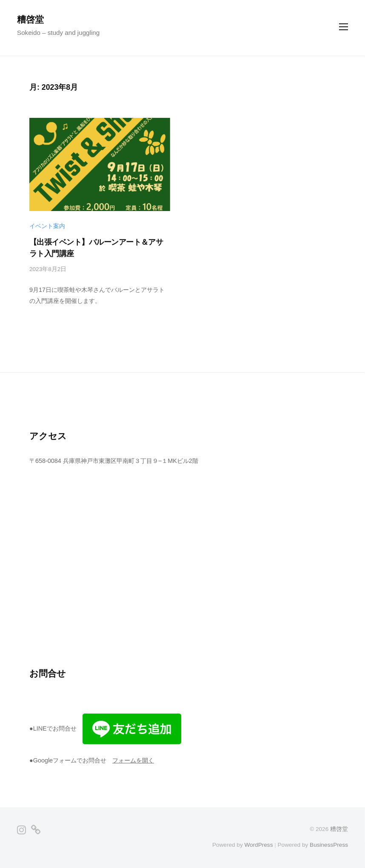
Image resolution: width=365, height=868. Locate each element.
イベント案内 (47, 226)
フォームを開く (133, 760)
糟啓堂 (30, 19)
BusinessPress (329, 845)
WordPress (258, 845)
